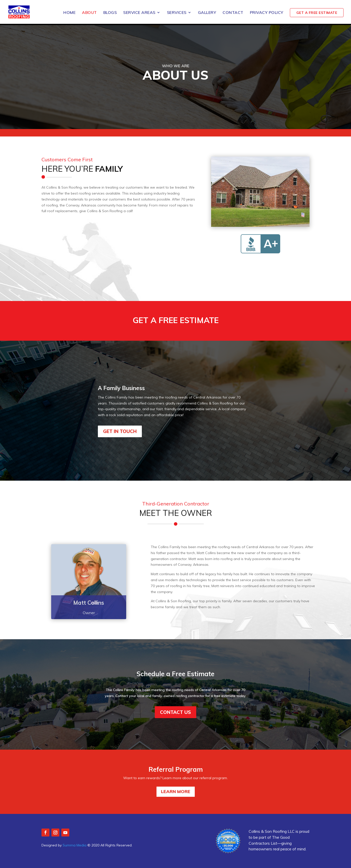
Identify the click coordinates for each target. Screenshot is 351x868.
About (89, 14)
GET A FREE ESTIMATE (317, 14)
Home (69, 14)
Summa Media (75, 845)
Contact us (175, 712)
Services (177, 14)
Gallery (207, 14)
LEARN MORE (176, 791)
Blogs (110, 14)
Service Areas (139, 14)
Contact (233, 14)
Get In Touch (120, 431)
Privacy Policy (267, 14)
